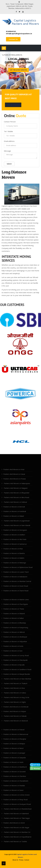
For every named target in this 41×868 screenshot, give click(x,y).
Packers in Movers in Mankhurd (15, 767)
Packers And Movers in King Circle (16, 697)
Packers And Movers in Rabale (15, 716)
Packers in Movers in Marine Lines (16, 599)
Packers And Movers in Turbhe (15, 841)
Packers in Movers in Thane (14, 609)
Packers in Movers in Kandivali (15, 511)
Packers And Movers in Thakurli (15, 683)
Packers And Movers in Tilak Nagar (17, 818)
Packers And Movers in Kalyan (15, 711)
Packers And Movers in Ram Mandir (17, 525)
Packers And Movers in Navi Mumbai (17, 679)
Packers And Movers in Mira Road (16, 497)
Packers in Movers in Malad (14, 516)
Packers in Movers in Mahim (14, 558)
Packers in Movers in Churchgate (16, 604)
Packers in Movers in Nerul (13, 748)
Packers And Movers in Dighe (15, 702)
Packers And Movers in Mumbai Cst (17, 832)
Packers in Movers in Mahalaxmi (15, 577)
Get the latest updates (18, 70)
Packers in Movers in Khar (13, 549)
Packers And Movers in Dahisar (15, 502)
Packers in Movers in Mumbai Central (17, 581)
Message (7, 151)
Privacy (21, 860)
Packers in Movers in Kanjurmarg (16, 627)
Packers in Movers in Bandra (14, 553)
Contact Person (10, 122)
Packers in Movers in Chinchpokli (15, 660)
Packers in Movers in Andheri (14, 535)
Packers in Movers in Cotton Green (17, 795)
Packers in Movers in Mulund (14, 613)
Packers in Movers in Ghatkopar (15, 637)
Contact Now (18, 76)
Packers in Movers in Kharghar (15, 739)
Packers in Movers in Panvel (14, 730)
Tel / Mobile (8, 131)
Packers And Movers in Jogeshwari (17, 521)
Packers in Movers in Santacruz (15, 544)
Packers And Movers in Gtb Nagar (16, 827)
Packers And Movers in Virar (14, 469)
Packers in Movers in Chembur (15, 776)
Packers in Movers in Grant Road (16, 586)
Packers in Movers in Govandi (14, 772)
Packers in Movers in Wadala (14, 786)
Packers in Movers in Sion (13, 651)
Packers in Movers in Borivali (14, 507)
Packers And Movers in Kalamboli (16, 813)
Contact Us (13, 39)
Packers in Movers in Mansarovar (16, 734)
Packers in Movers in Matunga (15, 563)
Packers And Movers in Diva (14, 688)
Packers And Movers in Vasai (14, 474)
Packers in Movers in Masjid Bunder (17, 674)
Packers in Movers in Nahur (14, 618)
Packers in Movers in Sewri (13, 790)
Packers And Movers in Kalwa (15, 693)
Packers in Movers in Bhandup (15, 623)
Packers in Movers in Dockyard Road (17, 804)
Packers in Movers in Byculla (14, 665)
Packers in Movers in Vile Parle (15, 539)
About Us (15, 860)
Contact (27, 860)
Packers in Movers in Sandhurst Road (17, 669)
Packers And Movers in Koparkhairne (17, 837)
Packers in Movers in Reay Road (15, 799)
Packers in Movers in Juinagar (14, 753)
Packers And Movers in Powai (14, 479)
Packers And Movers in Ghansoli (16, 721)
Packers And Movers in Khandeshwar (18, 809)
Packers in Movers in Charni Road (16, 591)
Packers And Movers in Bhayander (16, 493)
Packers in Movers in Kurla (13, 646)
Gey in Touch (13, 105)
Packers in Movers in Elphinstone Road (18, 567)
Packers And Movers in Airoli (14, 823)
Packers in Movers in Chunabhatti (16, 781)
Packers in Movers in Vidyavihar (15, 641)
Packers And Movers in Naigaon (15, 488)
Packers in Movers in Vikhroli (14, 632)
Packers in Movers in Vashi (13, 762)
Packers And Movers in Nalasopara (17, 483)
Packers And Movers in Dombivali (16, 707)
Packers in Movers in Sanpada (15, 758)
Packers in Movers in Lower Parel (16, 572)
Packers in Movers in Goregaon (15, 530)
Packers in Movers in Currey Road (16, 655)
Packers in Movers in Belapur (14, 744)
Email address (9, 141)
